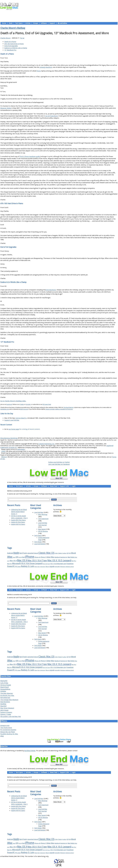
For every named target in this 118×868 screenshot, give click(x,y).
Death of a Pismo (10, 42)
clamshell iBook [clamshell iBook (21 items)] (33, 553)
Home (4, 23)
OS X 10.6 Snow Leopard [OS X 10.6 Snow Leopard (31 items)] (32, 563)
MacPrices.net (24, 409)
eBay (2, 736)
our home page (14, 429)
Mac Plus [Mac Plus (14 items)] (74, 561)
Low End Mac (39, 512)
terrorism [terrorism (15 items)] (43, 567)
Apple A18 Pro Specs (18, 524)
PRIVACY (4, 457)
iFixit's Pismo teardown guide (30, 156)
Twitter (22, 404)
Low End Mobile (40, 544)
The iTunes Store (6, 728)
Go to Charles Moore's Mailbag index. (13, 401)
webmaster (21, 449)
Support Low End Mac (12, 420)
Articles (28, 23)
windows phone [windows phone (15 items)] (70, 567)
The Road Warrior (68, 407)
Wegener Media (6, 108)
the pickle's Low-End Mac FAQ (11, 717)
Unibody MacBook (46, 67)
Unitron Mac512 (21, 418)
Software (44, 23)
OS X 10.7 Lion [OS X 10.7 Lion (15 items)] (46, 564)
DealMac (3, 704)
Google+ (28, 404)
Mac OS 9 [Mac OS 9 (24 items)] (13, 561)
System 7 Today (6, 714)
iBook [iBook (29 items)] (73, 553)
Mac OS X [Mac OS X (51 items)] (22, 560)
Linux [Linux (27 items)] (48, 557)
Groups (36, 23)
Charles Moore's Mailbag (13, 28)
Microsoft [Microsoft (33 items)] (16, 563)
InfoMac (3, 691)
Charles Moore (5, 38)
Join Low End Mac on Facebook (59, 464)
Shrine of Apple (6, 685)
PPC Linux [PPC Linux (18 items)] (18, 567)
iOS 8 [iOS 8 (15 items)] (20, 557)
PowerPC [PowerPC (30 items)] (11, 566)
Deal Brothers (5, 702)
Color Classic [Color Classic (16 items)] (58, 553)
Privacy (66, 434)
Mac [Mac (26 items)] (53, 557)
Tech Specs (19, 23)
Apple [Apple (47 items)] (16, 553)
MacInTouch (5, 687)
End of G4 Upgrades (11, 46)
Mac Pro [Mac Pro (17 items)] (9, 564)
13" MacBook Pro (10, 50)
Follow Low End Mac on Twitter (59, 462)
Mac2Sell (3, 706)
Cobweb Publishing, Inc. (47, 444)
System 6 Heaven (6, 712)
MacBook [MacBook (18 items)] (57, 557)
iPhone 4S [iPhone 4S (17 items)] (37, 557)
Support (52, 23)
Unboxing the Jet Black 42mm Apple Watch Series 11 (19, 512)
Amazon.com (5, 726)
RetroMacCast (5, 698)
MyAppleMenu (5, 689)
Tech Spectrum (43, 519)
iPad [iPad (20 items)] (23, 557)
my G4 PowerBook (51, 116)
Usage (61, 434)
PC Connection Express (8, 730)
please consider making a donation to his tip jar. (59, 409)
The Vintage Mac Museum (9, 700)
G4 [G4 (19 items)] (70, 553)
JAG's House (4, 710)
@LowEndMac (62, 23)
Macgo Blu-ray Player (8, 732)
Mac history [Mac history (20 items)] (71, 557)
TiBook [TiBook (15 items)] (47, 567)
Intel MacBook (51, 290)
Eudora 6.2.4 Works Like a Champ (16, 48)
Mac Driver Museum (7, 708)
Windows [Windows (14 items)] (63, 567)
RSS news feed (47, 404)
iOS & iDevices (43, 531)
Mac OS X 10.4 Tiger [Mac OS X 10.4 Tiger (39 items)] (37, 560)
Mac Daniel (42, 529)
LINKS (3, 451)
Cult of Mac (4, 683)
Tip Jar (22, 38)
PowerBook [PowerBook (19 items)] (70, 564)
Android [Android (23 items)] (10, 553)
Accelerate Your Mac (7, 696)
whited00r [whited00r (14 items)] (57, 567)
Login (73, 486)
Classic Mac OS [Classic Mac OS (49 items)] (46, 553)
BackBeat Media (30, 751)
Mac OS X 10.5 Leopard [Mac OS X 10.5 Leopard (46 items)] (59, 560)
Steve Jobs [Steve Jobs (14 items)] (37, 567)
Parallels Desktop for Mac (9, 734)
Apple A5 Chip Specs (18, 522)
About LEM (47, 434)
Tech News (38, 542)
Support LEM (64, 486)
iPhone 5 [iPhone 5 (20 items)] (43, 557)
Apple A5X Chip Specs (18, 520)
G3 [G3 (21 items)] (68, 553)
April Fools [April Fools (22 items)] (23, 553)
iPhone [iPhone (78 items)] (30, 557)
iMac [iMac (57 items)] (10, 557)
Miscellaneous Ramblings (9, 438)
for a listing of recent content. (30, 429)
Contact (72, 434)
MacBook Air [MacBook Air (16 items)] (64, 557)
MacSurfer (4, 681)
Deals (11, 23)
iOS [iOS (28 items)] (17, 557)
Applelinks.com (5, 409)
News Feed (54, 486)
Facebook (9, 404)
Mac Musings (43, 514)
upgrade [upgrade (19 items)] (52, 566)
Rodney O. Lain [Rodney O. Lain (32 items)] (28, 566)
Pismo (39, 71)
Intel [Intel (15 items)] (14, 557)
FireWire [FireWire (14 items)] (64, 553)
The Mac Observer (7, 693)
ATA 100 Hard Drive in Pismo (14, 44)
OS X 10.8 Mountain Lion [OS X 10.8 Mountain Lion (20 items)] (58, 564)
